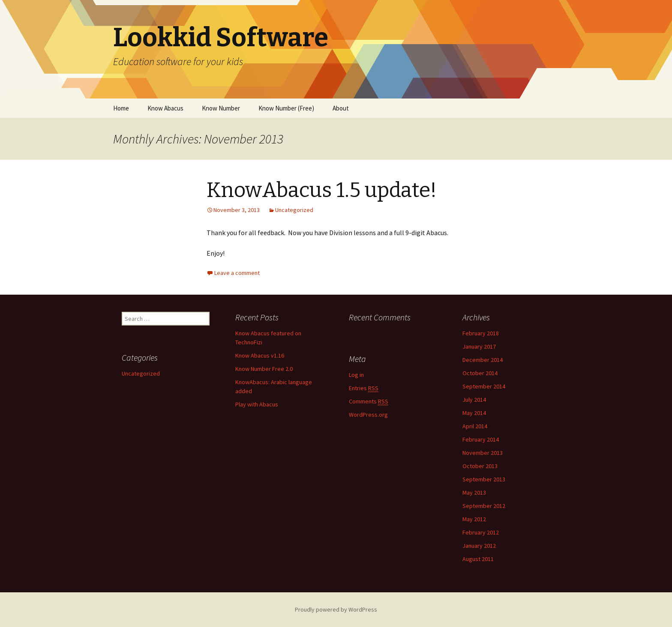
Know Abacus (165, 108)
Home (121, 108)
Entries (364, 388)
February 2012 (481, 532)
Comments (369, 402)
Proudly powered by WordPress (336, 609)
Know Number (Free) (286, 108)
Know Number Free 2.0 (264, 369)
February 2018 (481, 333)
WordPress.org (368, 415)
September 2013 (484, 479)
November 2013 (483, 453)
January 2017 (479, 346)
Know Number (221, 108)
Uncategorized (294, 210)
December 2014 (483, 360)
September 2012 (484, 506)
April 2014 (475, 426)
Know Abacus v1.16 (260, 355)
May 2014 (474, 413)
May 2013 (474, 493)
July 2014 (474, 400)
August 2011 (478, 559)
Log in (356, 375)
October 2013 (480, 466)
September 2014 (484, 386)
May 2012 (474, 519)
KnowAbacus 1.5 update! (322, 190)
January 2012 (479, 546)
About (341, 108)
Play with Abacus (257, 404)
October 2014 (480, 373)
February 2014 (481, 439)
